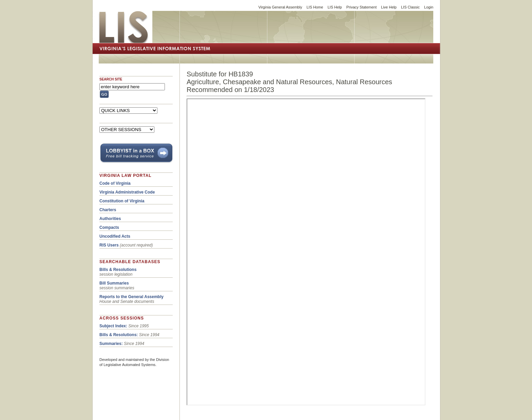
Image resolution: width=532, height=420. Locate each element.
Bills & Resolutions (118, 270)
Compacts (109, 227)
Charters (108, 210)
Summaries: (111, 344)
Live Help (389, 7)
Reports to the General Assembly (131, 297)
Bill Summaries (114, 283)
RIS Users (109, 245)
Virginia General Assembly (280, 7)
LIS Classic (410, 7)
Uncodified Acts (115, 236)
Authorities (110, 219)
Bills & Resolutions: (119, 335)
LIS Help (335, 7)
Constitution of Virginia (122, 201)
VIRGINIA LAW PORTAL (126, 176)
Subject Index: (113, 326)
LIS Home (315, 7)
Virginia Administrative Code (127, 192)
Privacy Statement (362, 7)
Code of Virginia (115, 183)
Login (429, 7)
